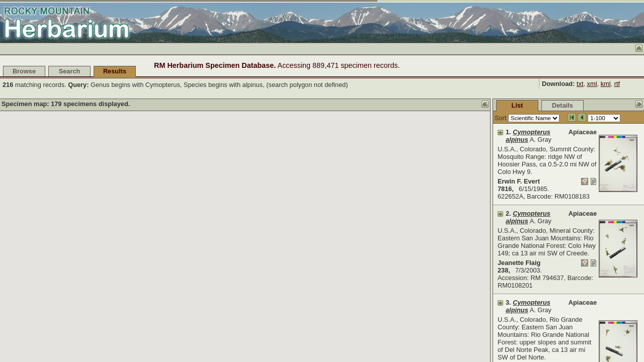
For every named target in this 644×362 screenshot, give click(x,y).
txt (580, 84)
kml (606, 84)
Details (487, 105)
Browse (24, 71)
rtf (617, 84)
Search (70, 71)
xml (592, 84)
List (442, 105)
